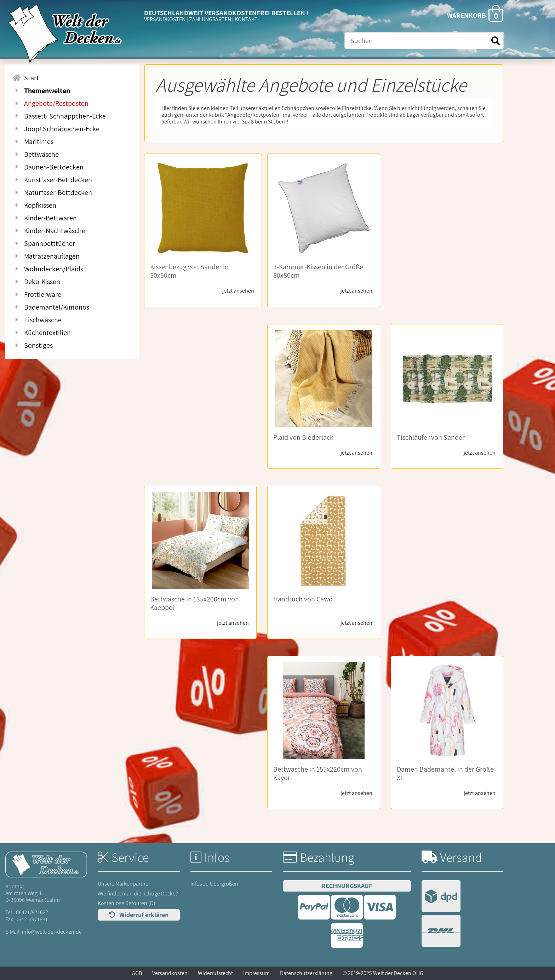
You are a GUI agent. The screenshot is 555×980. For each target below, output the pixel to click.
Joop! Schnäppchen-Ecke (56, 129)
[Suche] (424, 41)
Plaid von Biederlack (303, 437)
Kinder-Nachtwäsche (49, 231)
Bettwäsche (36, 154)
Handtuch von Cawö (303, 599)
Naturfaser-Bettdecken (52, 192)
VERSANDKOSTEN (165, 19)
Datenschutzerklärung (306, 973)
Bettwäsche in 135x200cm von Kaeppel (194, 603)
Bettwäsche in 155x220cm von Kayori (318, 773)
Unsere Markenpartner (124, 884)
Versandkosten (170, 973)
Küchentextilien (42, 333)
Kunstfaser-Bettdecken (52, 180)
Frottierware (37, 294)
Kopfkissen (34, 205)
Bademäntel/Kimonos (51, 307)
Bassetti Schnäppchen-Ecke (59, 116)
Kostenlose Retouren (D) (127, 903)
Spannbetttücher (44, 243)
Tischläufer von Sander (431, 437)
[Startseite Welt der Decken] (46, 864)
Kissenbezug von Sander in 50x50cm (189, 271)
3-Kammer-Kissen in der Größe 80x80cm (318, 271)
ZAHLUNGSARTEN (210, 19)
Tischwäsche (37, 320)
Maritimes (33, 142)
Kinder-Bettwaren (45, 218)
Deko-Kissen (36, 282)
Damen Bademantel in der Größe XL (445, 773)
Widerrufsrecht (215, 973)
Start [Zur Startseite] (26, 78)
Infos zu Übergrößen (214, 884)
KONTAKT (246, 19)
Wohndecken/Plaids (48, 269)
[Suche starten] (496, 41)
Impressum (256, 973)
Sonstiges (33, 345)
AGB (137, 973)
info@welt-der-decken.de (52, 932)
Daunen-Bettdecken (48, 167)
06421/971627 (32, 912)
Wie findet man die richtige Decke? (138, 893)
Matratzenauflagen (46, 256)
